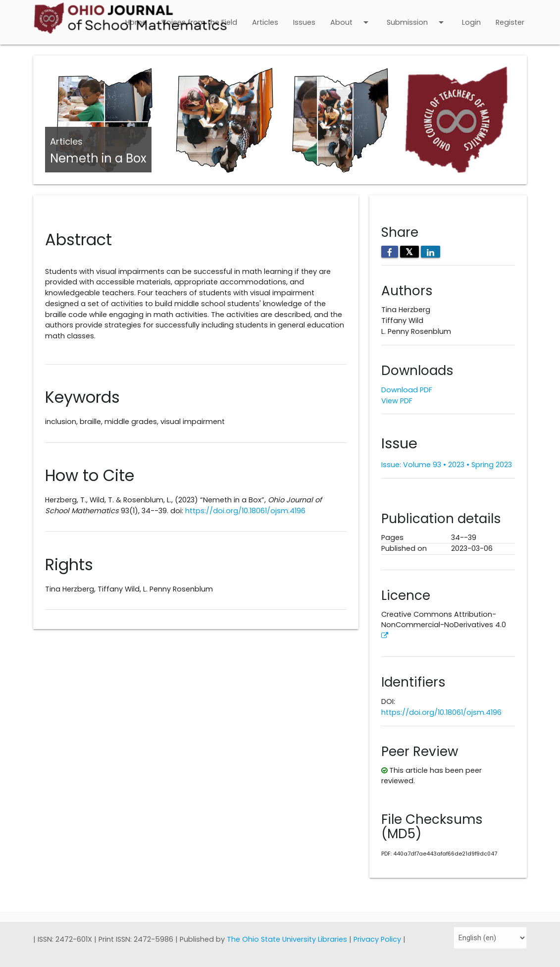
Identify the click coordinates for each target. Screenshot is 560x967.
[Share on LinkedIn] (431, 252)
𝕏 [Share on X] (409, 252)
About (351, 16)
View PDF (397, 401)
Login (471, 22)
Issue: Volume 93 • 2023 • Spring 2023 (447, 465)
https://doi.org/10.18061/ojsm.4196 (245, 511)
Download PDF (407, 390)
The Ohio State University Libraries (288, 939)
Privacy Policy (378, 939)
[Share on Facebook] (390, 252)
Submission (417, 16)
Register (510, 22)
